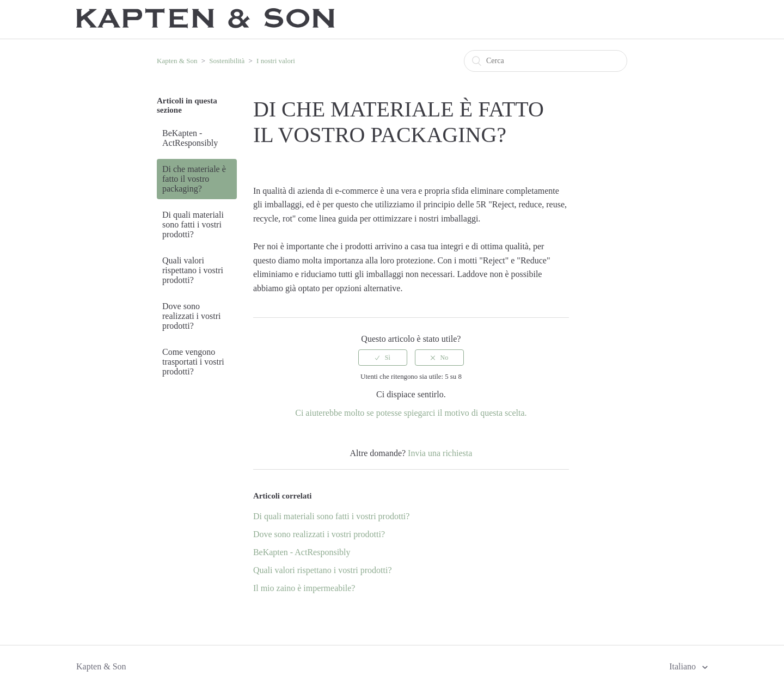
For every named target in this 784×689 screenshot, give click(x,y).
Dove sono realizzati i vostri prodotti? (192, 316)
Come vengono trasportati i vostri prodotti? (193, 362)
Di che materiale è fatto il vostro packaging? (194, 179)
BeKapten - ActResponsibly (190, 138)
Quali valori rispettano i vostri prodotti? (193, 270)
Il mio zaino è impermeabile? (304, 588)
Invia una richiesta (440, 453)
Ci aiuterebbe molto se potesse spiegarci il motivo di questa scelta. (411, 413)
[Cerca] (546, 61)
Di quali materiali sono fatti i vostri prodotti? (193, 224)
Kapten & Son (177, 61)
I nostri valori (276, 61)
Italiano (684, 666)
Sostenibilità (227, 61)
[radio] (383, 358)
